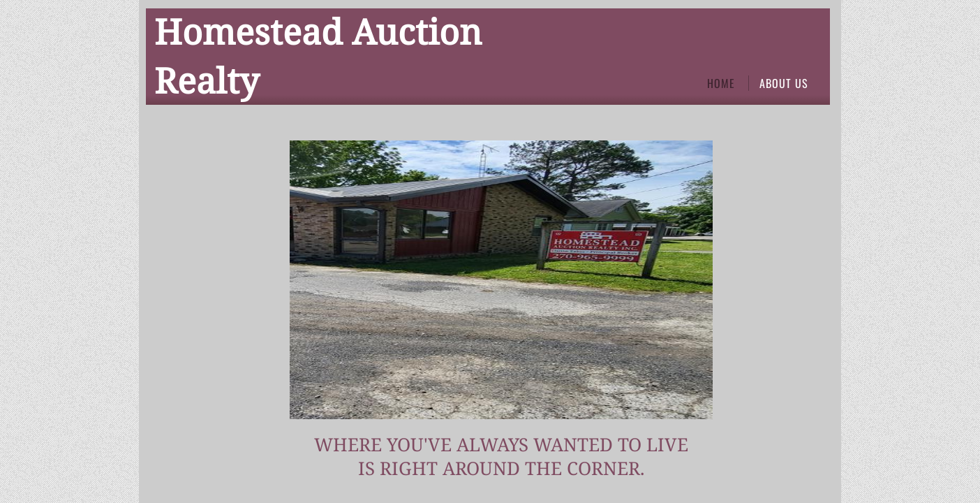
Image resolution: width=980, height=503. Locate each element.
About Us (784, 83)
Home (721, 83)
